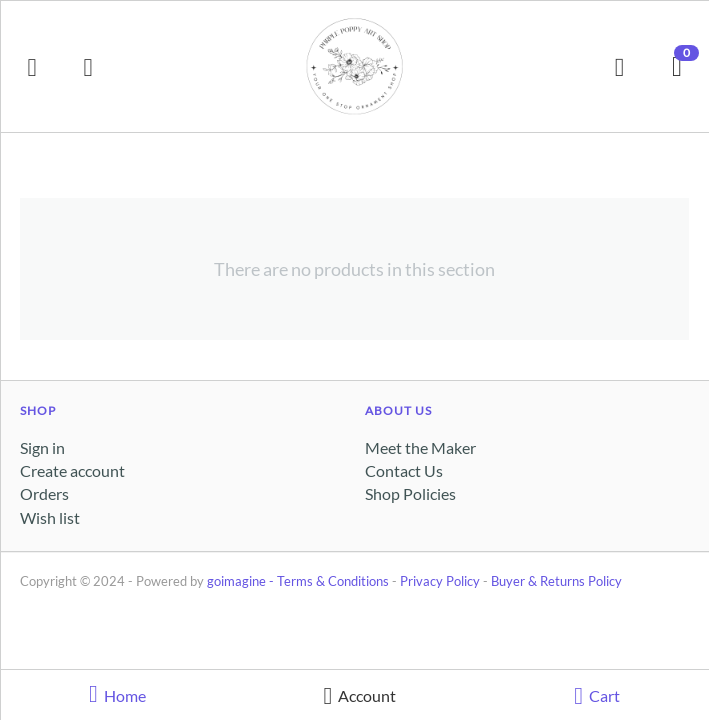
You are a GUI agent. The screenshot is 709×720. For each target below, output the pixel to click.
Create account (72, 470)
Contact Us (404, 470)
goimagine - (242, 581)
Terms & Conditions (333, 581)
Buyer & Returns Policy (556, 581)
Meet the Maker (420, 447)
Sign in (42, 447)
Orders (44, 493)
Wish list (50, 517)
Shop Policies (410, 493)
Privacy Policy (440, 581)
